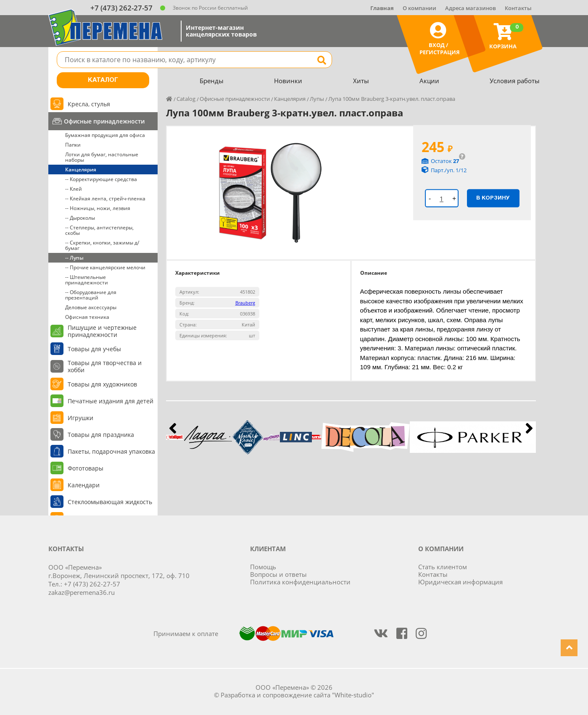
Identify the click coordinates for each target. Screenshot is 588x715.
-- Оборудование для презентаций (91, 295)
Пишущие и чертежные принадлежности (102, 331)
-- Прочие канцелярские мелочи (105, 267)
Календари (84, 485)
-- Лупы (74, 258)
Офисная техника (87, 317)
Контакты (518, 8)
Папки (73, 145)
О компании (419, 8)
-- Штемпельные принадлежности (87, 280)
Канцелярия (81, 170)
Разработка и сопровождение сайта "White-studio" (297, 695)
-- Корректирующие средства (101, 179)
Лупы (317, 99)
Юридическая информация (460, 582)
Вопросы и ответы (278, 574)
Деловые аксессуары (91, 307)
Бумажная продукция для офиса (105, 135)
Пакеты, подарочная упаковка (111, 451)
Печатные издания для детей (111, 401)
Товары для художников (102, 384)
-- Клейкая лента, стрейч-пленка (105, 198)
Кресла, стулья (89, 104)
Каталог (103, 80)
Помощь (263, 567)
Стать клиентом (443, 567)
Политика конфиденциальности (300, 582)
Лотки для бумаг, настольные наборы (102, 157)
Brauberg (245, 303)
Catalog (186, 99)
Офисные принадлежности (104, 121)
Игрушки (80, 418)
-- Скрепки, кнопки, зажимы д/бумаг (102, 245)
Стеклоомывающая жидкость (110, 502)
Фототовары (86, 468)
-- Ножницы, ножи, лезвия (98, 208)
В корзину (493, 198)
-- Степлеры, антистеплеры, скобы (99, 230)
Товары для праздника (101, 435)
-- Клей (74, 189)
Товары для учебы (94, 349)
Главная (382, 8)
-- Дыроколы (80, 218)
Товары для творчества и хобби (105, 366)
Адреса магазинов (471, 8)
